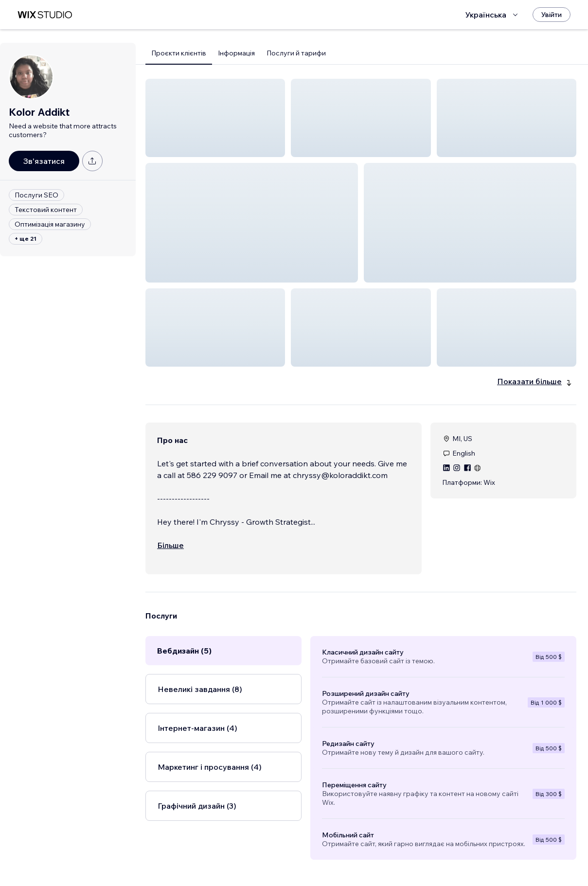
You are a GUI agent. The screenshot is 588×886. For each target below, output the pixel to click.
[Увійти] (552, 15)
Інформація (236, 53)
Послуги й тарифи (296, 53)
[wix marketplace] (45, 15)
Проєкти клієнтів (179, 53)
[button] (215, 118)
